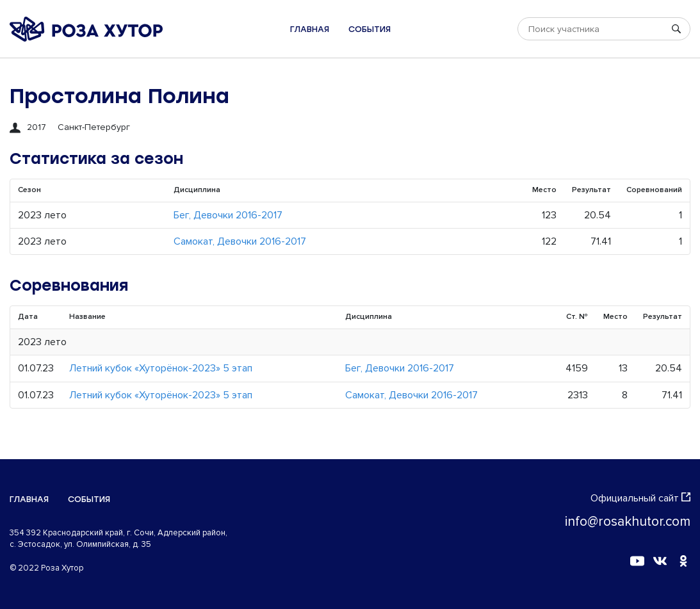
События (370, 29)
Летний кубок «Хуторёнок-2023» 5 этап (161, 368)
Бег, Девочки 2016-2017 (228, 215)
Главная (310, 29)
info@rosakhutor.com (628, 522)
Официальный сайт (640, 498)
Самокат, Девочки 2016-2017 (240, 241)
